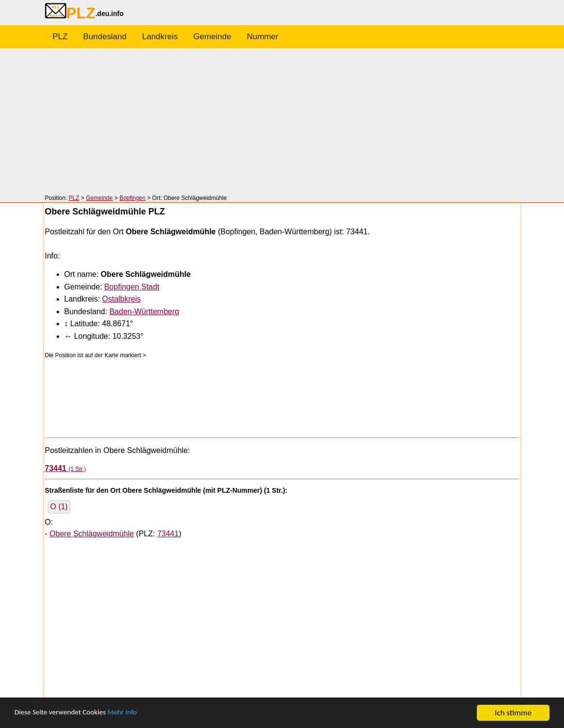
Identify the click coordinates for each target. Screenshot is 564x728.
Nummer (263, 37)
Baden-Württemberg (144, 311)
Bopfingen (133, 198)
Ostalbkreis (122, 299)
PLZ (60, 37)
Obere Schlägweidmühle (91, 534)
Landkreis (160, 37)
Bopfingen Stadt (132, 287)
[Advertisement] (282, 122)
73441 (168, 534)
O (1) (59, 507)
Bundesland (105, 37)
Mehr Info (136, 714)
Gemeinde (212, 37)
